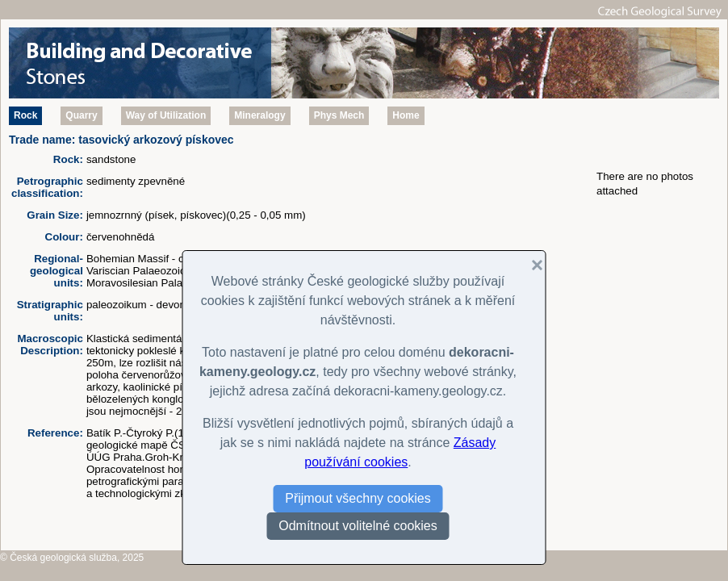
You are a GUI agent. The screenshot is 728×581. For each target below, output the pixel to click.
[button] (531, 265)
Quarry (81, 115)
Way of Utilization (166, 115)
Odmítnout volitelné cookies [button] (358, 526)
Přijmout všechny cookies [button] (358, 498)
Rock (25, 115)
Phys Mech (339, 115)
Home (406, 115)
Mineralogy (259, 115)
